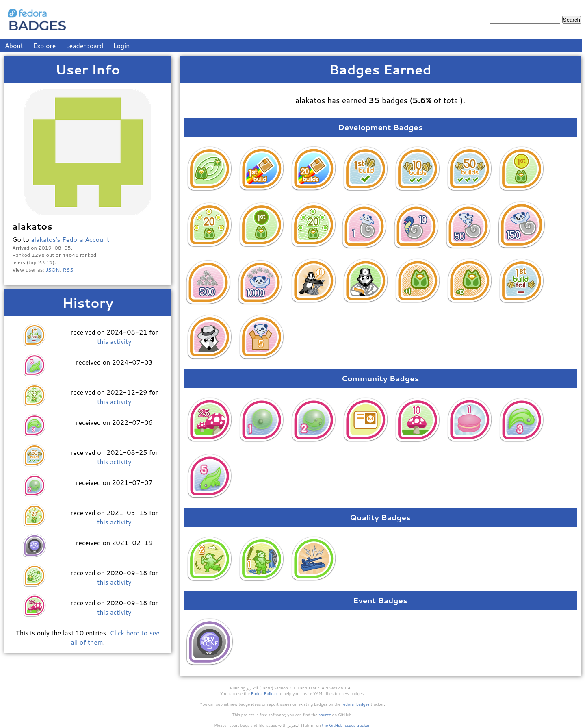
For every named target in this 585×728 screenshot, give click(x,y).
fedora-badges (356, 704)
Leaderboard (85, 45)
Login (122, 45)
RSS (68, 269)
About (14, 45)
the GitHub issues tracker (346, 725)
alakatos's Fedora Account (70, 239)
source (325, 715)
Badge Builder (264, 693)
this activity (114, 341)
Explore (44, 45)
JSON (53, 269)
